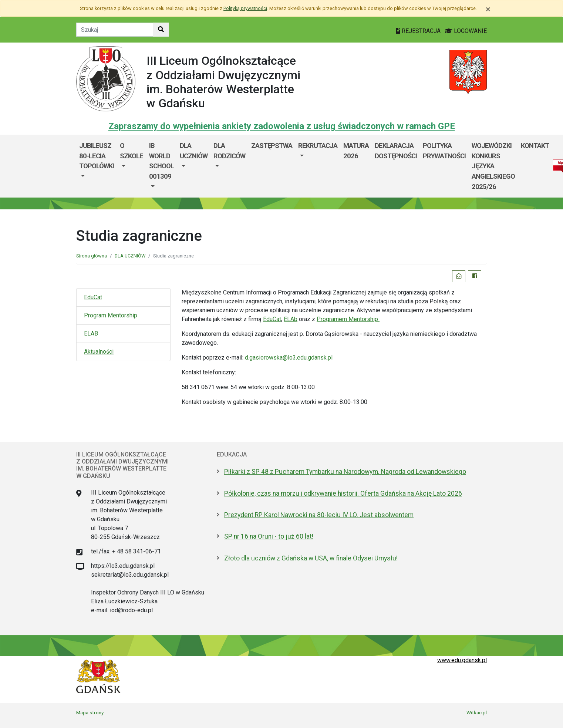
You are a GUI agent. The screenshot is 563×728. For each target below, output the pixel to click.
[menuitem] (97, 166)
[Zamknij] (488, 9)
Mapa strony (90, 712)
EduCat (93, 297)
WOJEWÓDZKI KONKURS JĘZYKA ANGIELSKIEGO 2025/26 (493, 166)
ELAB (91, 333)
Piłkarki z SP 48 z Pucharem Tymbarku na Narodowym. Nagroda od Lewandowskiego (345, 472)
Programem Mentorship (348, 319)
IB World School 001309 (161, 161)
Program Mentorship (111, 315)
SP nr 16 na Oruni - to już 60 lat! (269, 536)
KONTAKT (535, 146)
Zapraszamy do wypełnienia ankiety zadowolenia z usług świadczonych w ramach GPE (282, 126)
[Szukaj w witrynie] (161, 30)
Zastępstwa (272, 146)
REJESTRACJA (419, 31)
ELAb (291, 319)
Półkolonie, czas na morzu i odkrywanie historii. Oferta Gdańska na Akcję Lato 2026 (343, 493)
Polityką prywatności (245, 8)
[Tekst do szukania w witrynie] (115, 30)
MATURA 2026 (356, 151)
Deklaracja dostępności (396, 151)
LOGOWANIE (466, 31)
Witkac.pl (477, 712)
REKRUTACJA (318, 146)
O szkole (132, 151)
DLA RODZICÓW (229, 151)
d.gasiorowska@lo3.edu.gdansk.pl (289, 358)
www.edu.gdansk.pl (462, 660)
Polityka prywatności (444, 151)
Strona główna (92, 256)
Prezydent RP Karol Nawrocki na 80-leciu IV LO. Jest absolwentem (319, 515)
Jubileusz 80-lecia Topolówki (97, 156)
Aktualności (99, 352)
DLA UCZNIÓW (194, 151)
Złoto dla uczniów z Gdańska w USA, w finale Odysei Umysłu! (311, 558)
